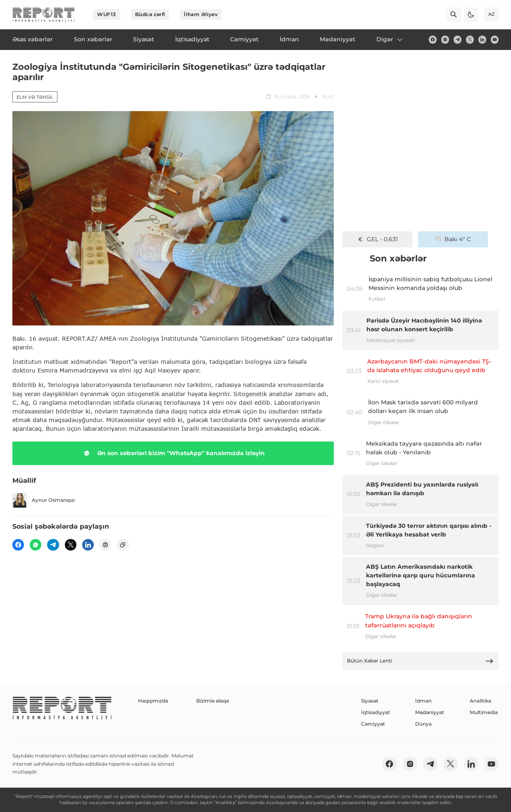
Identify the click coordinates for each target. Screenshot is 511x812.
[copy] (123, 545)
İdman (423, 701)
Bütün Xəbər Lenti (420, 661)
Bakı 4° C (453, 239)
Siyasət (370, 701)
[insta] (445, 39)
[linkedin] (482, 39)
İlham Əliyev (201, 14)
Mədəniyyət (430, 712)
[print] (105, 545)
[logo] (44, 15)
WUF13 (107, 14)
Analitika (480, 701)
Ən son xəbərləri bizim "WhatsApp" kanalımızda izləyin (173, 453)
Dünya (423, 724)
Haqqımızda (153, 701)
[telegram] (458, 39)
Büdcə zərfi (150, 14)
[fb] (433, 39)
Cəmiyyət (373, 724)
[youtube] (495, 39)
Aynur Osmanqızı (44, 500)
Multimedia (484, 712)
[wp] (36, 545)
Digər (390, 39)
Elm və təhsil (35, 97)
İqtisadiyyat (376, 712)
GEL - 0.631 (377, 239)
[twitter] (470, 39)
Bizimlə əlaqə (213, 701)
